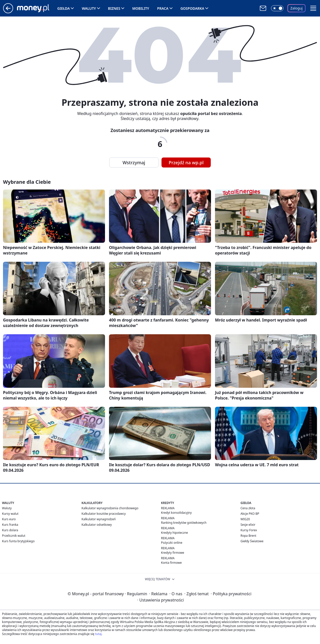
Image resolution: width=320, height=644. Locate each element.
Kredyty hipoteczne (174, 533)
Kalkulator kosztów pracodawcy (104, 514)
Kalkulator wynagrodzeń (99, 519)
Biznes (114, 8)
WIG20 (245, 519)
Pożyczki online (172, 543)
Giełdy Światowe (252, 541)
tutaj (98, 634)
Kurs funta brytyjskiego (18, 541)
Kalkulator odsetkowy (97, 525)
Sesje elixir (248, 525)
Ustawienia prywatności (160, 600)
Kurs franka (10, 525)
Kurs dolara (10, 530)
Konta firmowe (171, 563)
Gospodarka (192, 8)
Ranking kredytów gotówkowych (184, 523)
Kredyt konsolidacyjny (176, 513)
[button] (313, 8)
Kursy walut (10, 514)
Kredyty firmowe (173, 553)
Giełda (63, 8)
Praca (163, 8)
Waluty (89, 8)
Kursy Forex (249, 530)
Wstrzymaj (134, 162)
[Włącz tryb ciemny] (277, 8)
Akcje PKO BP (250, 514)
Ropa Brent (248, 536)
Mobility (141, 8)
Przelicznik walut (14, 536)
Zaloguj (297, 8)
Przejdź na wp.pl (186, 162)
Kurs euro (9, 519)
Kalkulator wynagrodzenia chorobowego (110, 508)
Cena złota (248, 508)
